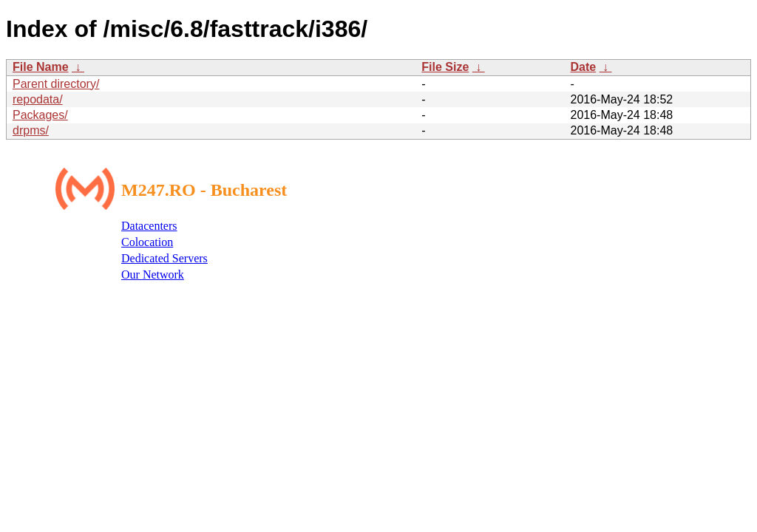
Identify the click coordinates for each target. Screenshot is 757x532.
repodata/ (38, 99)
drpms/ (31, 130)
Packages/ (40, 115)
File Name (41, 67)
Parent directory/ (56, 84)
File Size (445, 67)
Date (583, 67)
